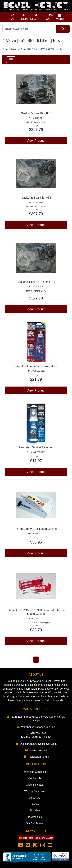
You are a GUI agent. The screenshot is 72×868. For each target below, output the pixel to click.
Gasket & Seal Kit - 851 (36, 113)
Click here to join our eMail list (36, 838)
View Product (36, 141)
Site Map (35, 811)
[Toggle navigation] (60, 17)
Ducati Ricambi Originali (40, 623)
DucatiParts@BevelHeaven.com (36, 744)
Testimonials (35, 817)
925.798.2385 (36, 733)
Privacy (35, 804)
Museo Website (36, 750)
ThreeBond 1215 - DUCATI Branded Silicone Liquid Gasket (36, 612)
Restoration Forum (36, 757)
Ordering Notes (35, 785)
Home (5, 49)
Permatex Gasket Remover (36, 447)
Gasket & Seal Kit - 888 (36, 198)
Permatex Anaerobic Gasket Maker (36, 366)
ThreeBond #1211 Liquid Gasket (36, 529)
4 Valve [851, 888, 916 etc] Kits (48, 49)
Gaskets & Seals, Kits (21, 49)
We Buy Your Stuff (35, 791)
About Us (35, 798)
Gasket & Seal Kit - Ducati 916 (36, 282)
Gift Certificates (35, 823)
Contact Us (35, 778)
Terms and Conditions (35, 772)
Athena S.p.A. (40, 122)
